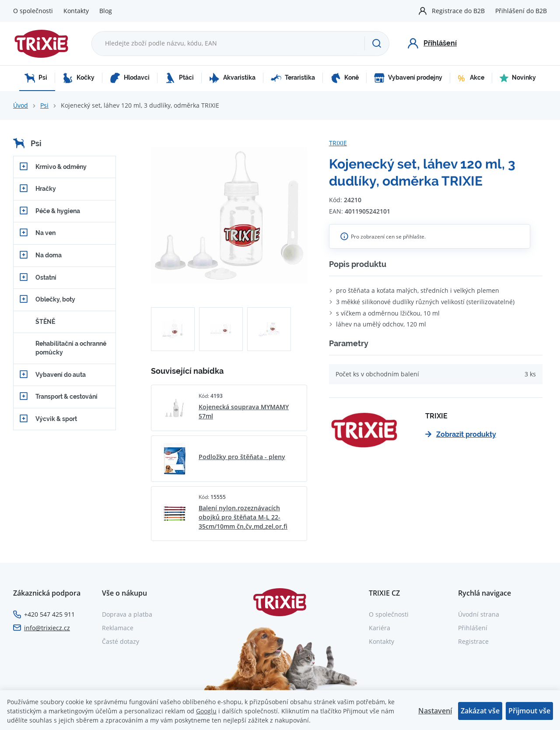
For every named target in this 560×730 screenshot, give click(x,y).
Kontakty (76, 11)
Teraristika (293, 78)
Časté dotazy (121, 641)
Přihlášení (473, 628)
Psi (36, 78)
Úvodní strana (479, 614)
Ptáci (179, 78)
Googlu (206, 711)
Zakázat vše (480, 711)
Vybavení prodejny (408, 78)
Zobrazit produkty (461, 434)
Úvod (21, 105)
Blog (106, 11)
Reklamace (118, 628)
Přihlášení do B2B (521, 11)
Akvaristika (232, 78)
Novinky (518, 78)
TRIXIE (338, 143)
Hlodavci (130, 78)
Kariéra (380, 628)
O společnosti (33, 11)
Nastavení (435, 711)
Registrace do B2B (458, 11)
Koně (345, 78)
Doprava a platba (127, 614)
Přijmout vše (529, 711)
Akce (471, 78)
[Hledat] (377, 43)
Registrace (473, 641)
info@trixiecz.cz (47, 628)
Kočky (79, 78)
